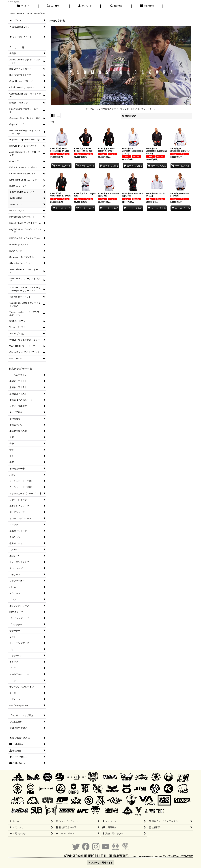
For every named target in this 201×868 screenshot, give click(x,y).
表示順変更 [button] (129, 116)
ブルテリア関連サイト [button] (101, 863)
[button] (116, 6)
